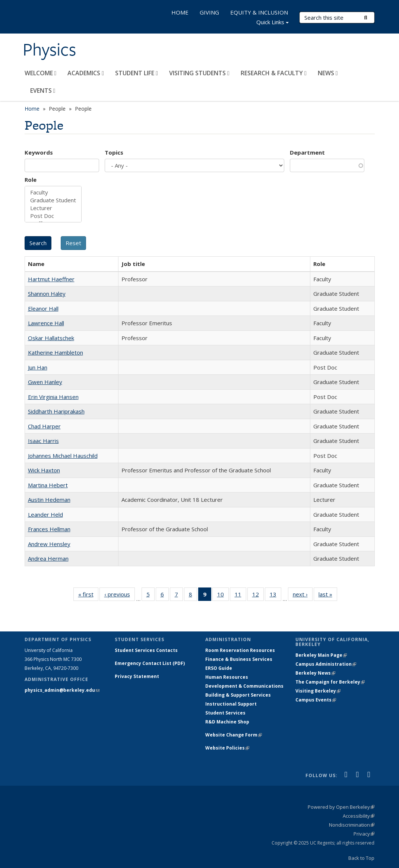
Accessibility (359, 816)
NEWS (328, 73)
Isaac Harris (43, 441)
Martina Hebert (48, 485)
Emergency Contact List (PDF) (150, 663)
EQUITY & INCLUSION (259, 12)
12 (258, 596)
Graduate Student (53, 200)
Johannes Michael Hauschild (63, 456)
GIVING (209, 12)
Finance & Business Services (239, 659)
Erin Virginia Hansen (53, 397)
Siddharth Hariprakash (56, 411)
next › (303, 596)
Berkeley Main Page (321, 655)
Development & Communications (244, 686)
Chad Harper (44, 426)
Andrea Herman (48, 558)
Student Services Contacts (146, 650)
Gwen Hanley (45, 382)
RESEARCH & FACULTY (274, 73)
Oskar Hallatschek (51, 338)
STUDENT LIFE (137, 73)
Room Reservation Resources (240, 650)
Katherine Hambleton (56, 352)
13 (275, 596)
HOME (180, 12)
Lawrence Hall (46, 323)
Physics (49, 50)
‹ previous (120, 596)
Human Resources (227, 677)
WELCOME (41, 73)
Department (307, 152)
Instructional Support (231, 704)
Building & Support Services (238, 695)
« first (88, 596)
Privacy (364, 834)
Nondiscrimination (352, 825)
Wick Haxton (44, 470)
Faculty (53, 192)
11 (240, 596)
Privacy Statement (137, 676)
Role (31, 180)
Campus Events (316, 700)
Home (32, 109)
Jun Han (38, 367)
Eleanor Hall (43, 308)
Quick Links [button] (273, 23)
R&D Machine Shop (227, 722)
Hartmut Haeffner (51, 279)
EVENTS (43, 91)
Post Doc (53, 216)
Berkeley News (315, 673)
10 (223, 596)
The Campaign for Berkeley (330, 682)
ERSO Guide (219, 668)
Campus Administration (326, 664)
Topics (114, 152)
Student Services (225, 713)
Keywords (39, 152)
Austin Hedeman (49, 500)
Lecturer (53, 208)
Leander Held (45, 514)
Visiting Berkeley (318, 691)
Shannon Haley (47, 294)
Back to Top (361, 858)
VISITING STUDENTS (199, 73)
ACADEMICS (86, 73)
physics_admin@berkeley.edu (62, 690)
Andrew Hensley (49, 544)
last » (328, 596)
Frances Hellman (49, 529)
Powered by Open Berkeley (341, 807)
